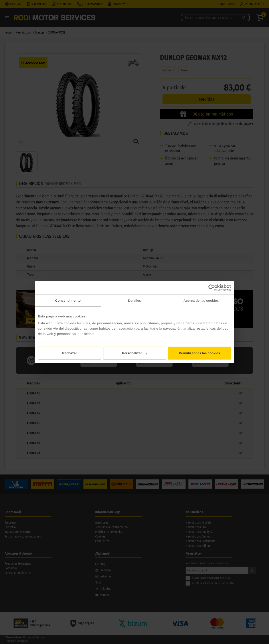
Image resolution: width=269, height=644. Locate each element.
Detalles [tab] (134, 300)
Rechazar (70, 353)
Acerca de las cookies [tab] (201, 300)
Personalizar (135, 353)
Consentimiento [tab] (68, 300)
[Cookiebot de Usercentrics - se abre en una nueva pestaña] (212, 288)
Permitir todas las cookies (200, 353)
